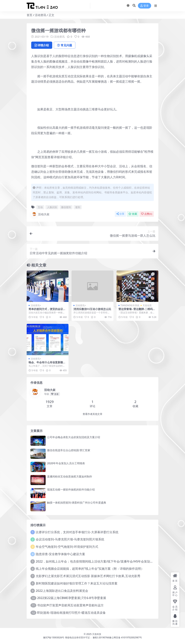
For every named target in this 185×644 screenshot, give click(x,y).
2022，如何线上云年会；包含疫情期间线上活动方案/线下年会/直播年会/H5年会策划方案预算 (99, 561)
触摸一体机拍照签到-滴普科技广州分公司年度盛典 (77, 503)
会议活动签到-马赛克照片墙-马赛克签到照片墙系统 (70, 539)
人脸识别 (52, 207)
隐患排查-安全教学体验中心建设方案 (60, 554)
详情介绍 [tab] (42, 45)
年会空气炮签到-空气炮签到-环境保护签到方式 (67, 547)
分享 (120, 214)
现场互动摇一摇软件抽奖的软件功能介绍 (71, 489)
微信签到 (66, 207)
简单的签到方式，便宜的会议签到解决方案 (47, 311)
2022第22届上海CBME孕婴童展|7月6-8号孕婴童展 (72, 598)
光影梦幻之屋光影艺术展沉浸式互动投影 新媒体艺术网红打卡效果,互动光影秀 (88, 576)
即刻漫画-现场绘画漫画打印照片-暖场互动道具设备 (71, 613)
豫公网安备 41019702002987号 (126, 637)
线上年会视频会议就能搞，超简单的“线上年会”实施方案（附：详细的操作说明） (90, 569)
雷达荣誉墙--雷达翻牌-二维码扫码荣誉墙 (137, 311)
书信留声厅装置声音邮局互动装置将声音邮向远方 (70, 605)
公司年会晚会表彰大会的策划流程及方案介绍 (74, 437)
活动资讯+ (36, 305)
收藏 (133, 214)
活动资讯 (40, 15)
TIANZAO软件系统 (130, 305)
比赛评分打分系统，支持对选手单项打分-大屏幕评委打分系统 (77, 532)
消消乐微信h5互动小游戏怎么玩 (92, 309)
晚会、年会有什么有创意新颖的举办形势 (47, 364)
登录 (145, 6)
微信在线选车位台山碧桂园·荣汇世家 (69, 450)
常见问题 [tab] (65, 45)
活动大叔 (40, 214)
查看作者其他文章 (92, 414)
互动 (40, 207)
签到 (78, 207)
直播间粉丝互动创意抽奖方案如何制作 (70, 476)
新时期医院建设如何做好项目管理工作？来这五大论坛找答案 (77, 583)
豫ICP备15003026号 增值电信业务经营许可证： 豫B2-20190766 (76, 637)
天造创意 (147, 305)
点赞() (147, 214)
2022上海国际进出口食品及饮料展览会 (62, 591)
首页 (30, 15)
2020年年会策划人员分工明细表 (66, 463)
